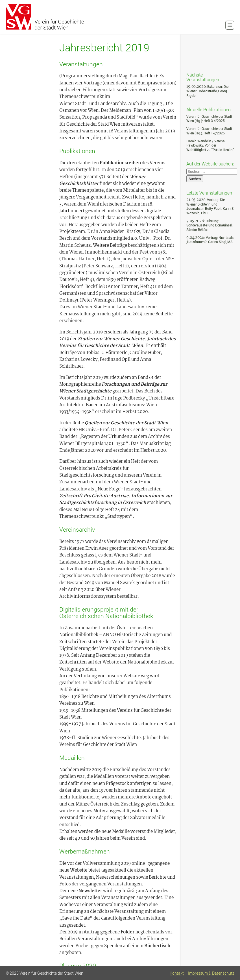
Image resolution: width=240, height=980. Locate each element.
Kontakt (177, 973)
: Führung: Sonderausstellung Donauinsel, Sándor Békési (209, 225)
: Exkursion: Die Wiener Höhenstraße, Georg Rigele (207, 91)
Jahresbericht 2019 (104, 47)
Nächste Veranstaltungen (203, 77)
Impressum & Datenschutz (211, 973)
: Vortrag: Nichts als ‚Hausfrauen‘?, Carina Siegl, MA (210, 240)
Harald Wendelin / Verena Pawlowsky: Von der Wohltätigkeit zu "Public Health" (210, 145)
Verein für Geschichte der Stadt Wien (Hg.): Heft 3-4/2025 (209, 119)
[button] (230, 25)
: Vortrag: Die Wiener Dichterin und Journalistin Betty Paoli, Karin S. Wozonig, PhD (210, 206)
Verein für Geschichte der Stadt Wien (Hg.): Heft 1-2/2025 (209, 131)
